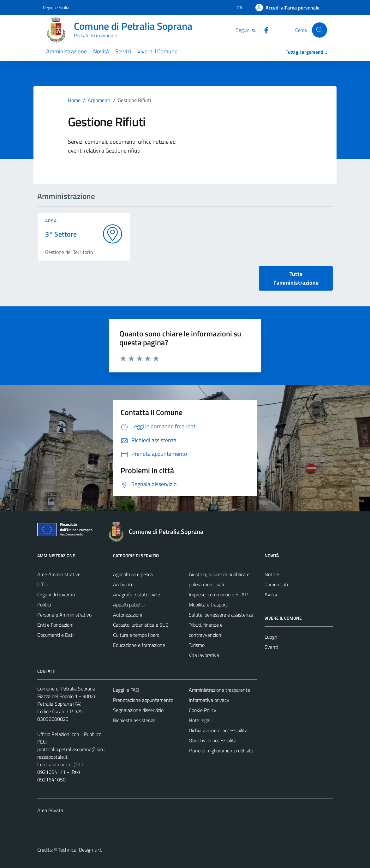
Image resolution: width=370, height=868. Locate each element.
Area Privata (50, 810)
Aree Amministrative (59, 574)
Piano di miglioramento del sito (221, 750)
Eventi (271, 647)
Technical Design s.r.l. (80, 850)
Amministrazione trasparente (219, 690)
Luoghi (272, 637)
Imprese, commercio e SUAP (218, 594)
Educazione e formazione (139, 645)
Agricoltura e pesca (133, 574)
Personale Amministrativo (64, 615)
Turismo (197, 645)
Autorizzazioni (128, 615)
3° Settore (61, 234)
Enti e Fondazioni (55, 625)
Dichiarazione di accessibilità (218, 730)
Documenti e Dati (55, 635)
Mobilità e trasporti (209, 605)
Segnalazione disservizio (138, 710)
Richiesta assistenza (134, 720)
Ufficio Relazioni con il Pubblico (69, 734)
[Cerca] (319, 30)
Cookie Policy (203, 710)
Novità (101, 51)
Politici (44, 605)
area (51, 221)
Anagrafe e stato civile (137, 594)
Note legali (200, 720)
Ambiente (123, 584)
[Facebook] (264, 30)
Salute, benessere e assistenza (221, 615)
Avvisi (271, 594)
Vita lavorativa (204, 655)
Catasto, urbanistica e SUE (141, 625)
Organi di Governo (56, 594)
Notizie (272, 574)
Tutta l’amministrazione (296, 278)
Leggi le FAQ (126, 690)
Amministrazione (66, 51)
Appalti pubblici (129, 605)
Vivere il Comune (157, 51)
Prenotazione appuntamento (143, 700)
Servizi (123, 51)
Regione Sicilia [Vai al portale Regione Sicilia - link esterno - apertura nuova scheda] (56, 7)
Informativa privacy (209, 700)
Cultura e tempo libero (136, 635)
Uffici (42, 584)
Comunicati (276, 584)
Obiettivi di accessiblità (213, 740)
